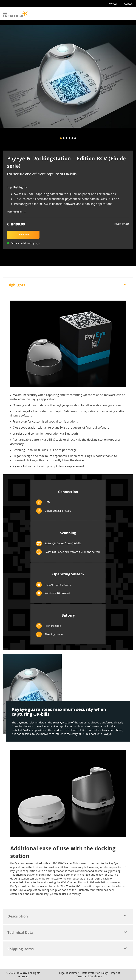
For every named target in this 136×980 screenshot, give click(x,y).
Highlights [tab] (16, 285)
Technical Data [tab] (20, 933)
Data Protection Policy (95, 973)
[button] (61, 138)
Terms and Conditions (90, 976)
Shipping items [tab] (21, 949)
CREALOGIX (22, 973)
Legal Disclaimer (69, 973)
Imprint (115, 973)
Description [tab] (18, 916)
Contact (129, 4)
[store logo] (15, 13)
